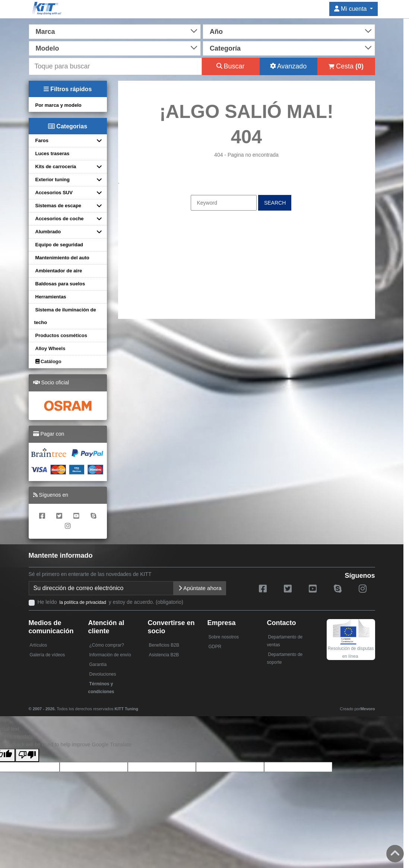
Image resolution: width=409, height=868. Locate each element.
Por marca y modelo (58, 105)
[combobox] (115, 31)
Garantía (98, 664)
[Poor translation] (27, 755)
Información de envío (110, 655)
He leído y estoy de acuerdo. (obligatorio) (110, 602)
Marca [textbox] (45, 32)
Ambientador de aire (59, 271)
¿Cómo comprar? (107, 645)
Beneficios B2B (164, 645)
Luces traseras (53, 153)
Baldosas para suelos (60, 284)
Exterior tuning (53, 180)
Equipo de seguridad (59, 245)
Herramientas (51, 297)
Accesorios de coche (60, 219)
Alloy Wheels (50, 348)
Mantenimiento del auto (62, 258)
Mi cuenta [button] (351, 9)
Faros (42, 140)
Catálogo (48, 361)
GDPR (215, 647)
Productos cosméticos (61, 335)
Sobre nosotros (224, 637)
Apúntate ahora (200, 588)
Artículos (39, 645)
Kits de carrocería (56, 166)
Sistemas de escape (58, 206)
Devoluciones (103, 674)
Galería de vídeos (47, 655)
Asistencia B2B (164, 655)
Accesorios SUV (54, 193)
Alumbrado (48, 232)
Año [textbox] (216, 32)
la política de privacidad (83, 602)
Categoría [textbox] (225, 48)
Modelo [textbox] (47, 48)
